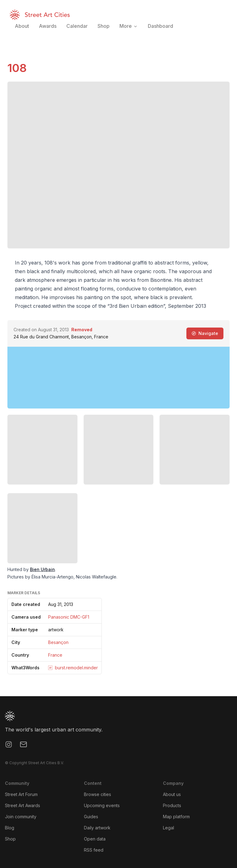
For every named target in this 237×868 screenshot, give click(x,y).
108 (17, 68)
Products (172, 805)
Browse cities (98, 794)
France (55, 655)
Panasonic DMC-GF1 (69, 617)
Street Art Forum (21, 794)
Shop (10, 839)
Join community (21, 817)
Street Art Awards (23, 805)
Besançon (58, 642)
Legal (168, 828)
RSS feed (94, 850)
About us (172, 794)
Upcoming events (102, 805)
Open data (95, 839)
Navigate (205, 333)
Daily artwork (97, 828)
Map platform (176, 817)
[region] (118, 378)
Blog (10, 828)
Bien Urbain (42, 569)
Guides (91, 817)
